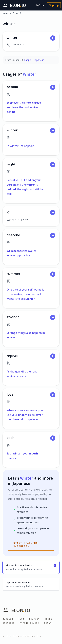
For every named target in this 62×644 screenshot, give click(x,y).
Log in (40, 5)
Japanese (7, 13)
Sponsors (9, 623)
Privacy (34, 619)
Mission (8, 619)
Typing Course (29, 623)
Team (21, 619)
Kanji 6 (18, 13)
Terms (49, 619)
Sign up (54, 5)
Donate (49, 623)
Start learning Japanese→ (26, 545)
